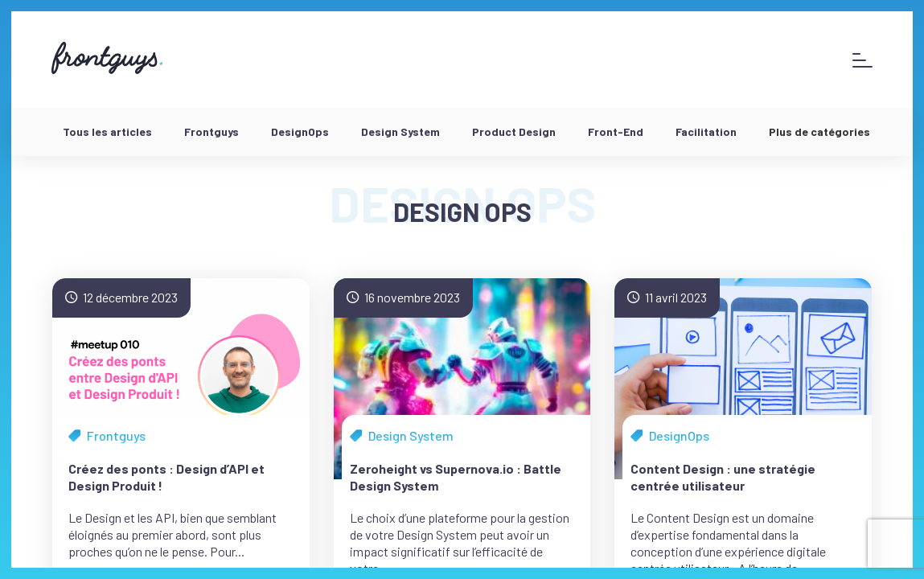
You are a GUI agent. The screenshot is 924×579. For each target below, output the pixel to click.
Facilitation (706, 131)
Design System (400, 131)
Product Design (514, 131)
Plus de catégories (819, 131)
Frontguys (211, 131)
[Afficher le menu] (862, 60)
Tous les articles (107, 131)
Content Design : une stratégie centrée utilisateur (723, 477)
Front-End (616, 131)
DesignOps (300, 131)
